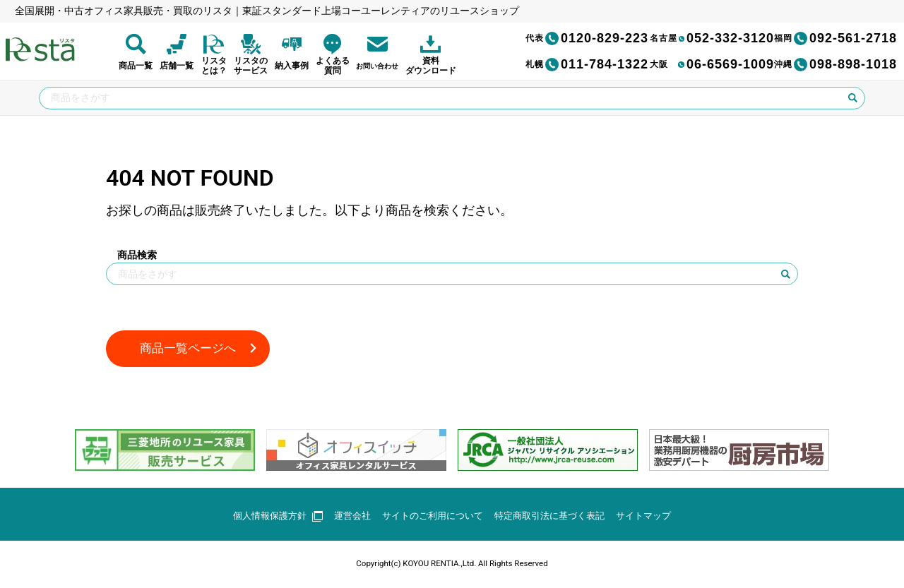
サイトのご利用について (430, 517)
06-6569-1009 (712, 64)
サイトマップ (655, 517)
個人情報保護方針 (266, 517)
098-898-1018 (835, 64)
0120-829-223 (587, 38)
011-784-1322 (587, 64)
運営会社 (345, 517)
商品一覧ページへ (191, 349)
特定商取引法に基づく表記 (555, 517)
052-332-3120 (712, 38)
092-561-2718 (835, 38)
